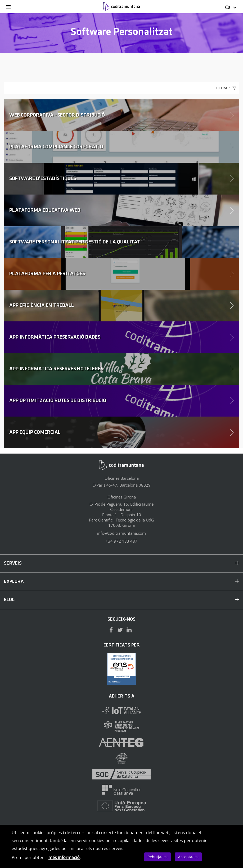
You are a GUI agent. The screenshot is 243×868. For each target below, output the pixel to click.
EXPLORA (121, 582)
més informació (64, 857)
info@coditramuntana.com (121, 533)
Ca (231, 7)
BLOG (121, 600)
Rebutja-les (157, 857)
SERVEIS (121, 563)
